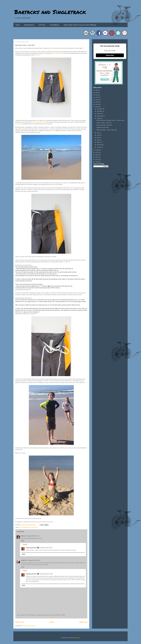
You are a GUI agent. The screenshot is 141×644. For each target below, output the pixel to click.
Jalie (21, 527)
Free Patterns (54, 25)
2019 (97, 107)
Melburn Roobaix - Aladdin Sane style (107, 130)
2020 (97, 104)
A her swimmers (57, 53)
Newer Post (20, 622)
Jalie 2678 (37, 55)
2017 (97, 152)
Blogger (78, 638)
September (100, 116)
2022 (97, 100)
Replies (25, 544)
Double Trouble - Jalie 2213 (104, 123)
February (99, 145)
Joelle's (53, 131)
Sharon (23, 536)
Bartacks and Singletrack (50, 12)
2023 (97, 97)
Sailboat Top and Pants (103, 127)
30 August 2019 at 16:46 (46, 574)
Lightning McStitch (31, 548)
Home (18, 25)
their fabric (18, 124)
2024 (97, 95)
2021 (97, 102)
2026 (97, 90)
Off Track (42, 25)
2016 (97, 155)
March (99, 142)
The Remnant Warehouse (39, 122)
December (100, 109)
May (98, 138)
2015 (97, 157)
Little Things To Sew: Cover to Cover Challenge (80, 25)
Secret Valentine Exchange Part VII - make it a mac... (111, 120)
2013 (97, 162)
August (99, 118)
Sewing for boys (27, 527)
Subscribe (110, 55)
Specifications (29, 25)
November (100, 111)
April (98, 140)
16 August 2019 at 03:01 (33, 560)
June (98, 135)
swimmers (35, 527)
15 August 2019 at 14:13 (33, 536)
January (99, 147)
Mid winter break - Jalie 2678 (104, 125)
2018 (97, 150)
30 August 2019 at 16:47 (46, 548)
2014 (97, 160)
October (99, 114)
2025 (97, 93)
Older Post (83, 622)
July (98, 133)
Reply (23, 541)
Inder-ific (24, 560)
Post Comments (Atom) (29, 626)
